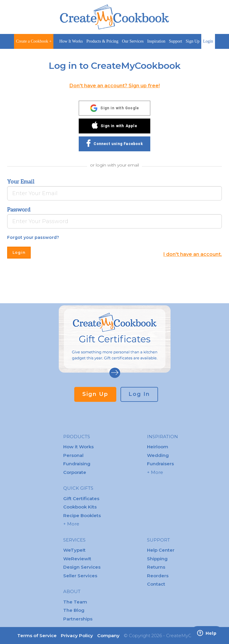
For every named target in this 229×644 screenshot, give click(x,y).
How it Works (78, 447)
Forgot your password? (33, 237)
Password (19, 210)
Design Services (82, 567)
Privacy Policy (77, 636)
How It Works (71, 41)
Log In (139, 394)
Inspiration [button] (156, 41)
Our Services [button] (133, 41)
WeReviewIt (77, 559)
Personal (73, 455)
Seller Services (80, 576)
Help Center (161, 550)
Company (108, 636)
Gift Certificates (81, 498)
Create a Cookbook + (34, 41)
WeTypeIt (74, 550)
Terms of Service (37, 636)
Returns (156, 567)
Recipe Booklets (82, 515)
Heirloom (158, 447)
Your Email (21, 182)
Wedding (158, 455)
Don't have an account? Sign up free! (115, 86)
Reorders (158, 576)
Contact (156, 584)
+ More (71, 524)
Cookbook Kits (80, 507)
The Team (75, 602)
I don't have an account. (193, 254)
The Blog (74, 610)
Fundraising (77, 464)
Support (175, 41)
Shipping (157, 559)
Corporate (75, 472)
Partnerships (78, 619)
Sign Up (193, 41)
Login (208, 41)
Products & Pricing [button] (102, 41)
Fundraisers (160, 464)
